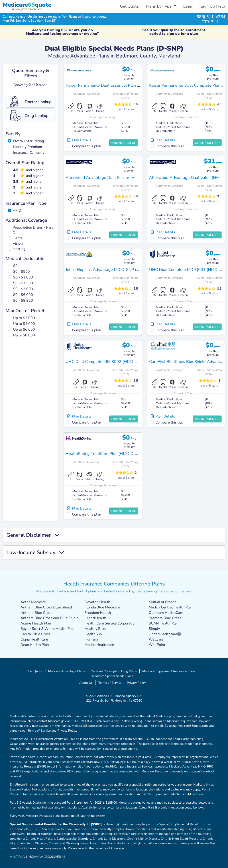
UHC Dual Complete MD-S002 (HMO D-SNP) (107, 362)
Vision (18, 244)
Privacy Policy (136, 683)
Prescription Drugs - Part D (33, 230)
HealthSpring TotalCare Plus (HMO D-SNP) (105, 454)
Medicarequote (27, 5)
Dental (18, 238)
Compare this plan (87, 146)
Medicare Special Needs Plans (113, 676)
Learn (188, 6)
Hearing (19, 249)
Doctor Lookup (31, 102)
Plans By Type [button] (159, 6)
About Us (86, 683)
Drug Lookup (29, 116)
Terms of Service (110, 683)
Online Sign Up (124, 143)
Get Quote (129, 6)
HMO (17, 211)
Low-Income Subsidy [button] (35, 552)
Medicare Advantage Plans (66, 671)
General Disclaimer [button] (33, 535)
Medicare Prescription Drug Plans (114, 671)
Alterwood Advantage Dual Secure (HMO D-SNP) (111, 178)
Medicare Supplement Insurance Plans (169, 671)
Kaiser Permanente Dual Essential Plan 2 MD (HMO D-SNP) (120, 85)
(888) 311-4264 (210, 17)
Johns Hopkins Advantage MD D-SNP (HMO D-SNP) (113, 270)
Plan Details (79, 140)
